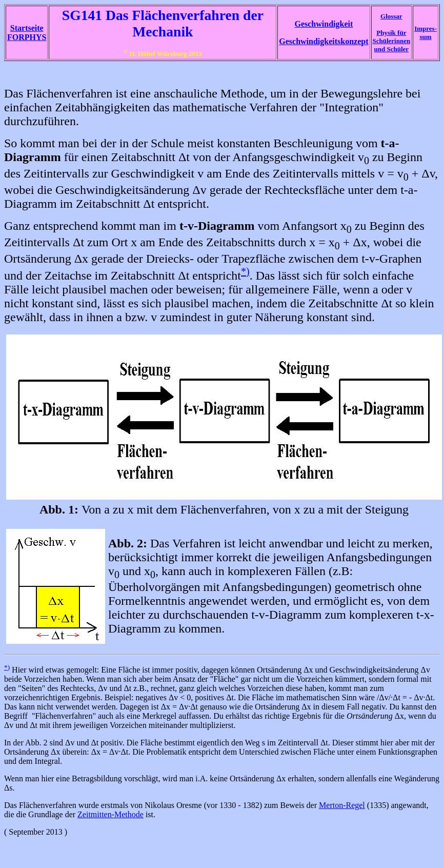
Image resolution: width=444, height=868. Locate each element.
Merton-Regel (342, 805)
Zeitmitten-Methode (110, 814)
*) (245, 271)
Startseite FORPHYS (27, 33)
